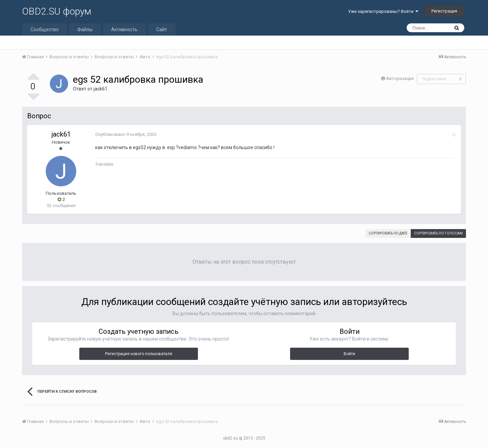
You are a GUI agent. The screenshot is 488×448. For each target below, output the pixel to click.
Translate (104, 164)
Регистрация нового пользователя (139, 354)
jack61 (100, 89)
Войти (349, 354)
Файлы (85, 29)
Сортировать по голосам (438, 233)
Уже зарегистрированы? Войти (383, 11)
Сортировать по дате (388, 233)
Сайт (162, 29)
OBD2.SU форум (57, 11)
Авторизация (400, 78)
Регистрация (444, 11)
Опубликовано (125, 134)
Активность (124, 29)
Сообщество (45, 29)
